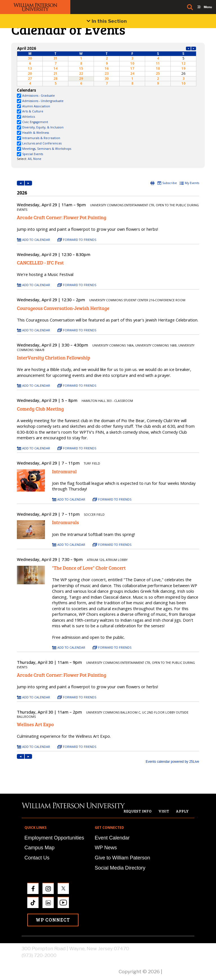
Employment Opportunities (54, 838)
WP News (106, 848)
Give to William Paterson (122, 858)
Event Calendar (112, 838)
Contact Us (37, 858)
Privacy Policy (179, 972)
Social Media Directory (120, 868)
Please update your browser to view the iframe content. (107, 66)
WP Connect (53, 920)
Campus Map (40, 848)
